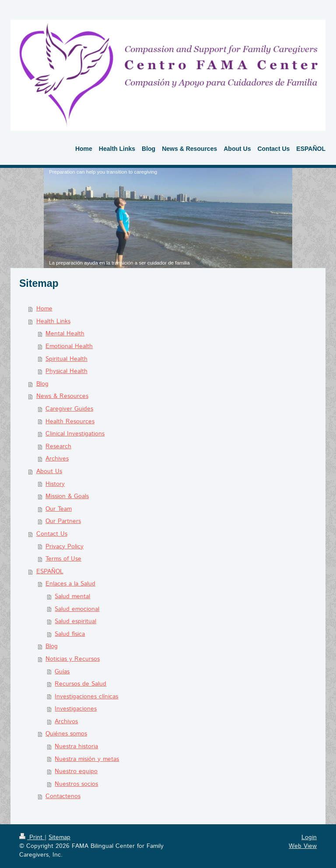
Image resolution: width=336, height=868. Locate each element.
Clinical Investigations (75, 434)
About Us (49, 471)
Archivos (66, 722)
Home (44, 309)
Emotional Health (69, 346)
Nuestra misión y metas (87, 759)
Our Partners (63, 521)
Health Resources (70, 422)
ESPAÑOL (50, 572)
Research (58, 446)
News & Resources (62, 396)
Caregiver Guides (69, 409)
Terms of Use (63, 559)
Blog (42, 384)
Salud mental (72, 596)
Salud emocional (77, 609)
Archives (57, 459)
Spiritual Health (66, 359)
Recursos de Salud (80, 684)
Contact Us (52, 534)
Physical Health (66, 371)
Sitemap (59, 837)
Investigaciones (76, 709)
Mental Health (65, 334)
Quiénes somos (66, 734)
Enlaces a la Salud (70, 584)
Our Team (59, 509)
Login (309, 837)
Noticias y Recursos (73, 659)
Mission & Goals (67, 496)
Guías (62, 672)
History (55, 484)
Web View (303, 846)
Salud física (70, 634)
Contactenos (63, 796)
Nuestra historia (76, 746)
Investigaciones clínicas (86, 697)
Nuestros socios (76, 784)
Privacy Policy (65, 547)
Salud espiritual (75, 621)
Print (32, 837)
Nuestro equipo (76, 771)
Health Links (53, 321)
